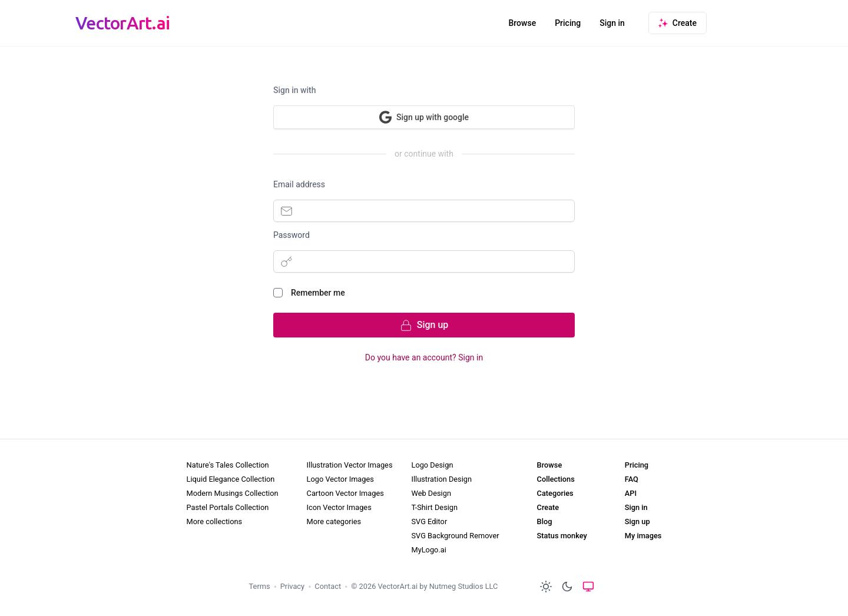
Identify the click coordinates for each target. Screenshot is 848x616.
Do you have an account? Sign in (424, 357)
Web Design (431, 493)
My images (643, 536)
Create (548, 507)
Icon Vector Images (339, 507)
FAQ (632, 479)
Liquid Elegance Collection (231, 479)
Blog (545, 521)
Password (291, 235)
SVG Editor (429, 521)
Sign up (637, 521)
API (631, 493)
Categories (555, 493)
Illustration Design (441, 479)
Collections (556, 479)
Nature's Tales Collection (228, 465)
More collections (215, 521)
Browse (522, 23)
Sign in (612, 23)
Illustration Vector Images (350, 465)
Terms (260, 586)
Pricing (568, 23)
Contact (328, 586)
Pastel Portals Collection (228, 507)
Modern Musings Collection (233, 493)
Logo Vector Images (340, 479)
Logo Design (432, 465)
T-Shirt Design (434, 507)
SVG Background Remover (455, 536)
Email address (299, 184)
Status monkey (562, 536)
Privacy (292, 586)
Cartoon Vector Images (345, 493)
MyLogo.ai (428, 550)
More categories (334, 521)
